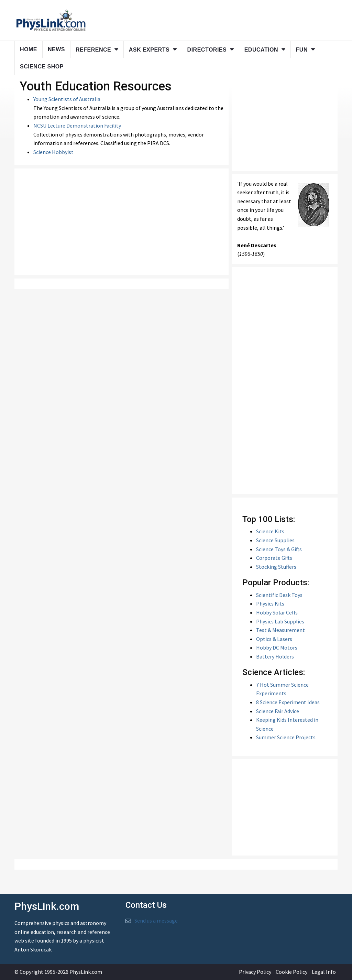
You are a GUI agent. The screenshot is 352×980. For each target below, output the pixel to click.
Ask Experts (149, 50)
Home (29, 49)
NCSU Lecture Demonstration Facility (77, 126)
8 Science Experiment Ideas (288, 702)
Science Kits (270, 531)
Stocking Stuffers (276, 567)
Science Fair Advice (278, 711)
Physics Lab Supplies (280, 621)
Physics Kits (270, 603)
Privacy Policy (255, 972)
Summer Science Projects (286, 737)
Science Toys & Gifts (279, 549)
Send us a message (156, 921)
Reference (93, 50)
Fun (302, 50)
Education (261, 50)
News (56, 49)
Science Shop (42, 67)
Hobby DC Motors (277, 647)
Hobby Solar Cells (277, 612)
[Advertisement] (122, 222)
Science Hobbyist (53, 152)
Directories (207, 50)
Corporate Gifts (274, 558)
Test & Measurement (280, 630)
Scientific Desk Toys (279, 595)
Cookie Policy (291, 972)
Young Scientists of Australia (67, 99)
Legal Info (324, 972)
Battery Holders (275, 656)
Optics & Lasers (274, 639)
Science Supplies (275, 540)
